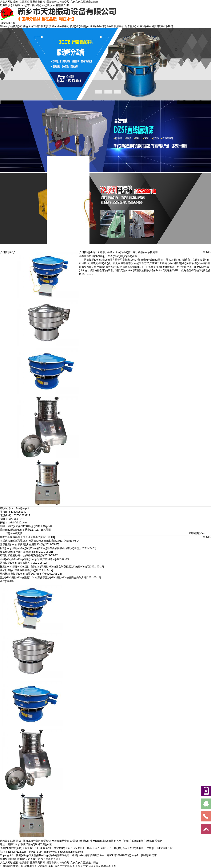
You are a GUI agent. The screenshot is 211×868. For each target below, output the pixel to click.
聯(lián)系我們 (165, 26)
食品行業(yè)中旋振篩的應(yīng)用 (19, 570)
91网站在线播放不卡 (11, 866)
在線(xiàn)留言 (148, 26)
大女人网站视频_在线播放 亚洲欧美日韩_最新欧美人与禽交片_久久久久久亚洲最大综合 (49, 2)
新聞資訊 (46, 26)
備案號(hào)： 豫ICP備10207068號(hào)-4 (114, 855)
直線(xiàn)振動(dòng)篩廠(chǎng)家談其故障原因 (28, 559)
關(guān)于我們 (32, 26)
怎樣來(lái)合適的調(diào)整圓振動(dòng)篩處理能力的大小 (33, 541)
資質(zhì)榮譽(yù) (80, 26)
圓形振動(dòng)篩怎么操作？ (16, 563)
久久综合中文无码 (83, 866)
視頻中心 (119, 26)
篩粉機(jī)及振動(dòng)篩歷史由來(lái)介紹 (24, 574)
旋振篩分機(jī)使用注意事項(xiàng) (19, 552)
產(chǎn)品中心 (60, 26)
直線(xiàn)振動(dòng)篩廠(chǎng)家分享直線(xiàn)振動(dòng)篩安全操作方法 (43, 578)
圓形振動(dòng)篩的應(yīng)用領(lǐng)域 (22, 544)
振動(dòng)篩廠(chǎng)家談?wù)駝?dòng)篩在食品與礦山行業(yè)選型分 (41, 548)
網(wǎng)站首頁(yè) (11, 26)
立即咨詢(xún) (197, 533)
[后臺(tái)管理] (149, 855)
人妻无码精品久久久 (105, 866)
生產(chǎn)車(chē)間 (102, 26)
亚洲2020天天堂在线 (35, 866)
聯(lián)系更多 (14, 533)
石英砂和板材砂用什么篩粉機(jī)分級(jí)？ (22, 555)
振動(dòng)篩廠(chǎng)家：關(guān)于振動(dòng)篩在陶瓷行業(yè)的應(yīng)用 (45, 567)
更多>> (207, 252)
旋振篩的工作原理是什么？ (25, 537)
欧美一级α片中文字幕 (60, 866)
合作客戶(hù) (132, 26)
